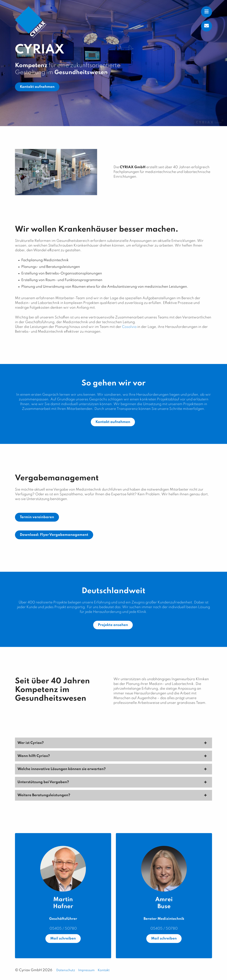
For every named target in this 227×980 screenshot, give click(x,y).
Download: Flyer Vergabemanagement (54, 535)
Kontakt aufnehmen (37, 87)
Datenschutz (66, 970)
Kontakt (104, 970)
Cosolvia (129, 327)
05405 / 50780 (63, 929)
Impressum (86, 970)
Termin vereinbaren (37, 517)
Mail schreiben (63, 939)
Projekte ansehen (113, 625)
